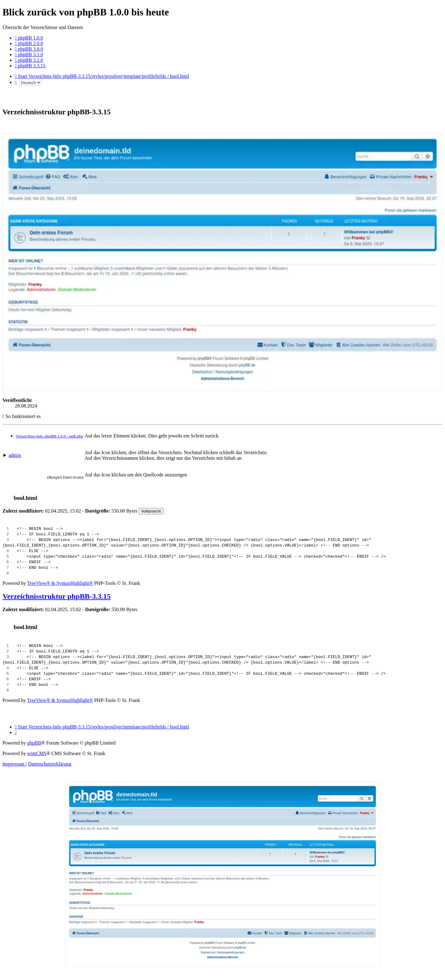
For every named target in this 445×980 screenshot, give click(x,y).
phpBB (34, 743)
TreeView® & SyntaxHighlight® (60, 583)
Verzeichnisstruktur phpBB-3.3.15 (57, 596)
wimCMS (37, 753)
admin (15, 455)
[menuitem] (29, 38)
